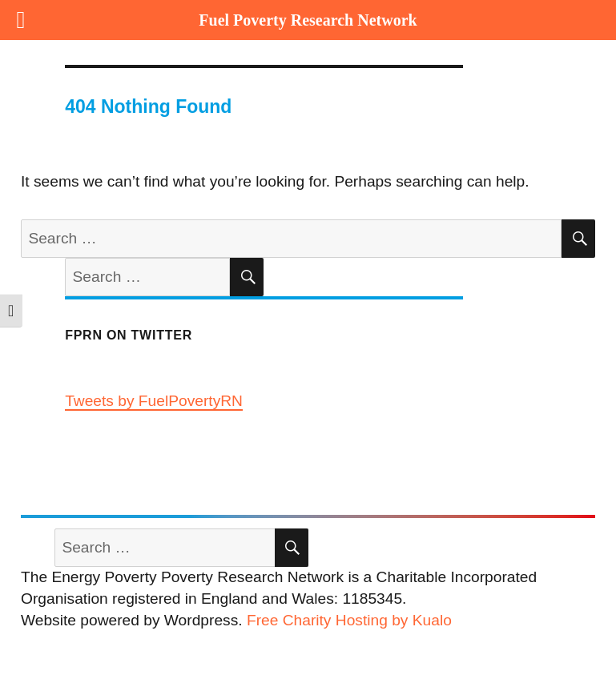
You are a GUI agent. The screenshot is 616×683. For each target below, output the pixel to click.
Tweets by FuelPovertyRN (154, 401)
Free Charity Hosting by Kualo (349, 620)
